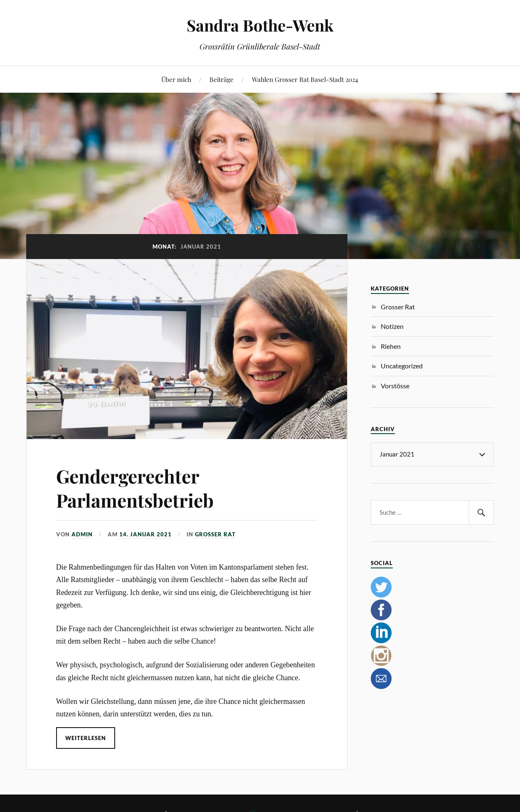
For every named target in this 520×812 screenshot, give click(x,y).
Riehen (391, 346)
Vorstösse (395, 386)
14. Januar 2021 (145, 534)
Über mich (176, 79)
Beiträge (222, 79)
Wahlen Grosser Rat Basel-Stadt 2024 (305, 79)
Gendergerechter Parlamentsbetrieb (135, 488)
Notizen (392, 326)
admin (82, 534)
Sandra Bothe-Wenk (260, 25)
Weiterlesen (86, 738)
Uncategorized (402, 366)
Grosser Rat (215, 534)
